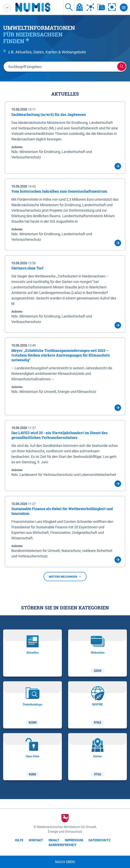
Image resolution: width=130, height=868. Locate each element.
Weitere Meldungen (65, 577)
